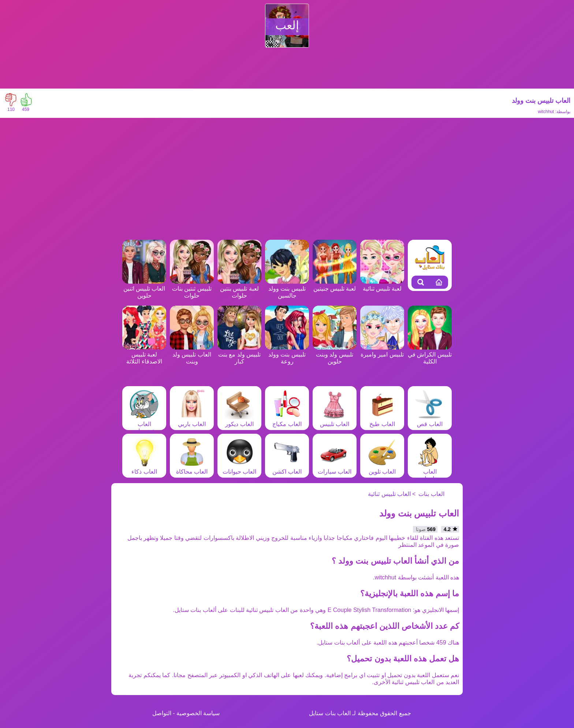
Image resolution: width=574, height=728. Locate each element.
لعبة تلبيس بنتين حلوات (239, 289)
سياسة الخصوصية (198, 713)
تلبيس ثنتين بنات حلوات (192, 289)
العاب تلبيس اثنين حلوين (144, 289)
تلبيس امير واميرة (382, 351)
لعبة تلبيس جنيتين (335, 285)
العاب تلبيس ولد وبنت (192, 354)
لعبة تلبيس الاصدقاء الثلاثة (144, 354)
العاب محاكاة (192, 468)
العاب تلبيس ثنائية (389, 494)
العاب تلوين (382, 468)
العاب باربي (192, 421)
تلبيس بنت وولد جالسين (287, 289)
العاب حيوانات (239, 468)
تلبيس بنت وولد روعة (287, 354)
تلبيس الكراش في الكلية (430, 354)
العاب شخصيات (144, 424)
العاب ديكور (239, 421)
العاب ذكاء (144, 468)
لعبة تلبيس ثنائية (382, 285)
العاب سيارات (334, 468)
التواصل (162, 713)
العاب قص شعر (430, 424)
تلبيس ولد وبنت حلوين (335, 354)
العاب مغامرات (430, 472)
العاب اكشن (287, 468)
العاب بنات (431, 494)
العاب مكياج (287, 421)
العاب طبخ (382, 421)
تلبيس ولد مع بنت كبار (239, 354)
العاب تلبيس (335, 421)
